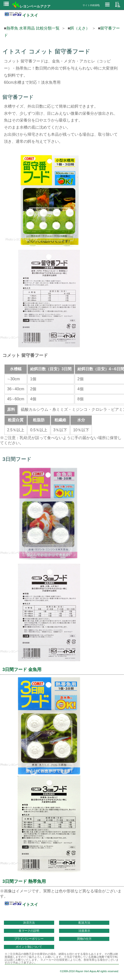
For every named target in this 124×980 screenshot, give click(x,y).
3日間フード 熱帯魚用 (24, 881)
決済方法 (29, 923)
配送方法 (84, 923)
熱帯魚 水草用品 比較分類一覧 (33, 28)
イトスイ (21, 15)
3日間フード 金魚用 (22, 670)
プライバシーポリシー (29, 939)
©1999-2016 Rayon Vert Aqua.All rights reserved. (89, 971)
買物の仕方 (84, 939)
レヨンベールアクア (31, 6)
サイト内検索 (91, 5)
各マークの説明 (29, 931)
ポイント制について (29, 947)
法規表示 (84, 931)
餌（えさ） (80, 28)
